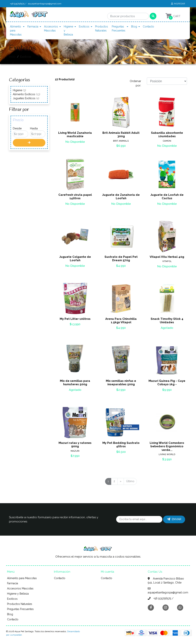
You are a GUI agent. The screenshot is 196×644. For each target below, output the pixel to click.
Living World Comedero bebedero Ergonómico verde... (167, 446)
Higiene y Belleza (68, 31)
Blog (134, 27)
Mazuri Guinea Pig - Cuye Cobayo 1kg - (167, 383)
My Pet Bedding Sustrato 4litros (121, 445)
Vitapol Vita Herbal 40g (167, 257)
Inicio (12, 57)
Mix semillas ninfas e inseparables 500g (121, 383)
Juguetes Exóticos (26, 98)
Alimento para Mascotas (16, 31)
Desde (17, 128)
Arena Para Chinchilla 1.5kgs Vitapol (121, 321)
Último (130, 481)
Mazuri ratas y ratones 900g (75, 445)
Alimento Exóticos (27, 94)
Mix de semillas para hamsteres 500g (75, 383)
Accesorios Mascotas (51, 29)
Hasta (34, 128)
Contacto (148, 27)
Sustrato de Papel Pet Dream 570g (121, 259)
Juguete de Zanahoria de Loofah (121, 197)
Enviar (174, 519)
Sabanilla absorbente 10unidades (167, 135)
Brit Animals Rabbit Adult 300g (121, 135)
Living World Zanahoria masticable (75, 135)
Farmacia (33, 27)
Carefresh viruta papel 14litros (75, 197)
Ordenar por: (135, 83)
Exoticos (84, 27)
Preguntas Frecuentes (119, 29)
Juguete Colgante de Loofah (75, 259)
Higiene (19, 90)
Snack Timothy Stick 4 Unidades (167, 321)
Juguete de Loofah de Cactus (167, 197)
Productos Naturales (102, 29)
